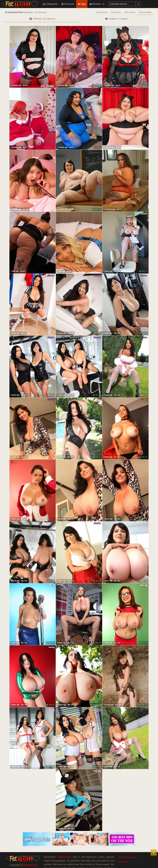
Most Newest (102, 12)
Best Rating (116, 12)
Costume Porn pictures (127, 857)
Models (95, 4)
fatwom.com (30, 865)
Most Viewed (130, 12)
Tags (82, 4)
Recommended (145, 12)
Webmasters (123, 862)
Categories (50, 4)
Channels (68, 4)
